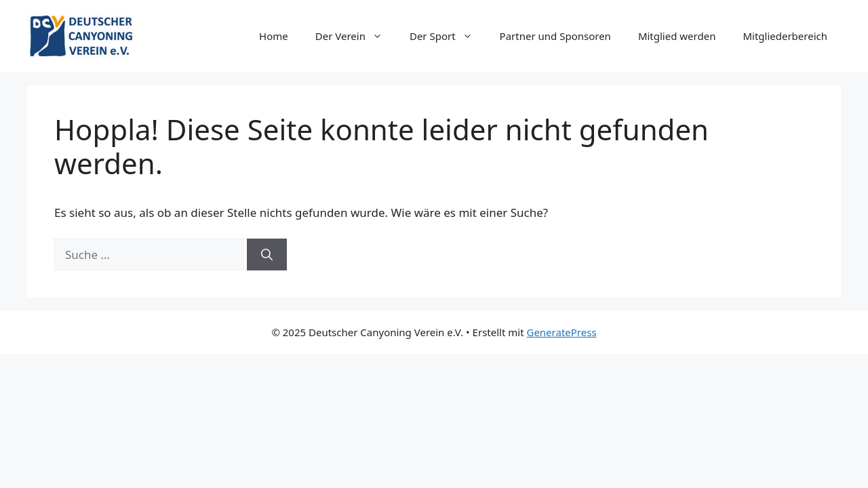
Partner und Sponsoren (555, 36)
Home (274, 36)
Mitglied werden (677, 36)
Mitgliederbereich (785, 36)
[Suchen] (267, 255)
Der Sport (448, 36)
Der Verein (356, 36)
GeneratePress (561, 332)
